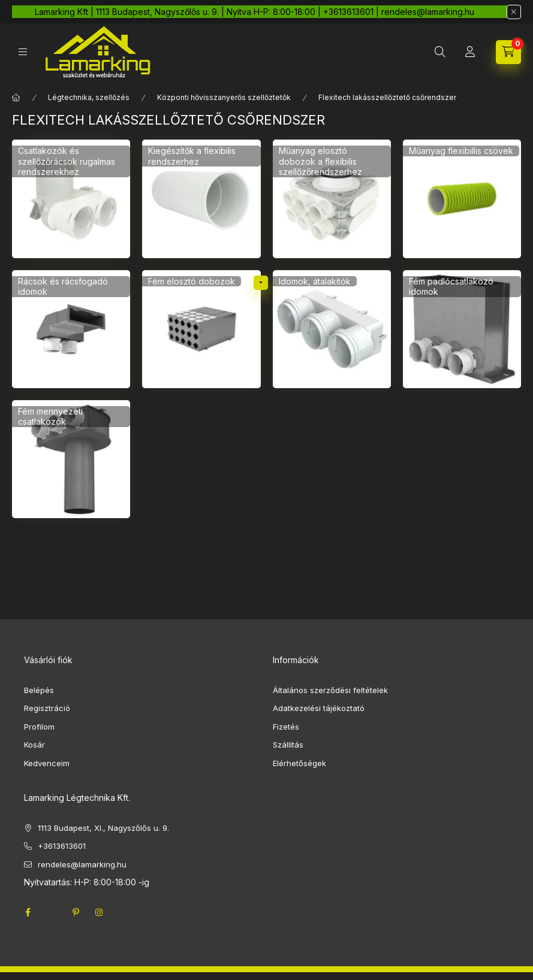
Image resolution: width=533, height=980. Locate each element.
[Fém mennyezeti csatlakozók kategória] (71, 459)
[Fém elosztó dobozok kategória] (201, 329)
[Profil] (470, 52)
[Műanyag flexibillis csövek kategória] (462, 199)
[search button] (440, 52)
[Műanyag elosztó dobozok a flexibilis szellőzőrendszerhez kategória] (332, 199)
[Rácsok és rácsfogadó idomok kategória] (71, 329)
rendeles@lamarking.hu (82, 864)
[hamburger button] (23, 52)
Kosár (34, 745)
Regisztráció (47, 708)
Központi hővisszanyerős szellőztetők (224, 97)
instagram (100, 912)
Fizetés (286, 727)
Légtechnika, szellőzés (89, 97)
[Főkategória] (16, 98)
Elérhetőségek (299, 763)
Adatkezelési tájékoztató (319, 708)
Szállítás (288, 745)
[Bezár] (514, 12)
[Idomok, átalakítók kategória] (332, 329)
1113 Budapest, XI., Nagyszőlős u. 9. (103, 828)
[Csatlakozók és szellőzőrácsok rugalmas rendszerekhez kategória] (71, 199)
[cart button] (508, 52)
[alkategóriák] (261, 283)
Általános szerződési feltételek (330, 690)
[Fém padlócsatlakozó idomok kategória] (462, 329)
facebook (28, 912)
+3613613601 (62, 846)
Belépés (39, 690)
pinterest (76, 912)
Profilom (39, 727)
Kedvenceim (47, 763)
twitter (52, 912)
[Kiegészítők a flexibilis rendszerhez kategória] (201, 199)
